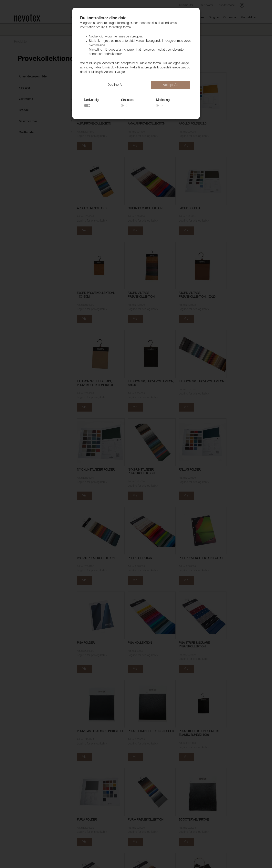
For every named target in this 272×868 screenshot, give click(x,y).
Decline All (115, 85)
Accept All (171, 85)
